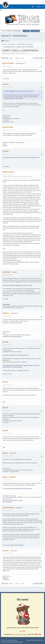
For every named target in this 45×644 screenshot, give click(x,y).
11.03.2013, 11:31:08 (7, 385)
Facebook (5, 146)
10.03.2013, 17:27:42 (7, 154)
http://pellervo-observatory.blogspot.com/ (12, 337)
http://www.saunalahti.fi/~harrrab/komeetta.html (15, 355)
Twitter (4, 144)
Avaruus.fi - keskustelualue (14, 36)
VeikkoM (7, 272)
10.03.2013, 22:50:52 (7, 275)
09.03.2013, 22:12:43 (7, 66)
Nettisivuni (5, 578)
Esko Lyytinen (9, 172)
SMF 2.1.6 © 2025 (5, 640)
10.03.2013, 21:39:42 (9, 175)
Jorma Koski (9, 127)
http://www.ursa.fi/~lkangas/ (17, 545)
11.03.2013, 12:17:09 (7, 456)
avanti (6, 84)
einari (6, 382)
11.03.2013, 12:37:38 (7, 553)
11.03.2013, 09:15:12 (7, 345)
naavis (7, 551)
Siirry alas (5, 58)
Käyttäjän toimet (38, 58)
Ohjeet (28, 640)
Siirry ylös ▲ (41, 640)
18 (23, 58)
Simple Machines (13, 640)
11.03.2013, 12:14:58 (7, 433)
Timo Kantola (9, 63)
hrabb (6, 342)
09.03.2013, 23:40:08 (7, 87)
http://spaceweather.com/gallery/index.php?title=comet (17, 285)
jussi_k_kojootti (10, 477)
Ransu (7, 313)
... (22, 58)
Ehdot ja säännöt (34, 640)
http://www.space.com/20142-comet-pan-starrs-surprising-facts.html (21, 157)
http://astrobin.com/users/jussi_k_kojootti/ (13, 500)
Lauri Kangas (9, 508)
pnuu (6, 453)
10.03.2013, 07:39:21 (9, 130)
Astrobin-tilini (6, 579)
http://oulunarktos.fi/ (7, 502)
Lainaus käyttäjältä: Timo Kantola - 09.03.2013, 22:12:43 (19, 91)
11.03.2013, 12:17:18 (7, 480)
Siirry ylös (5, 584)
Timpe (6, 151)
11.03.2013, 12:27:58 (7, 510)
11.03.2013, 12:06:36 (7, 410)
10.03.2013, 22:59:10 (7, 316)
